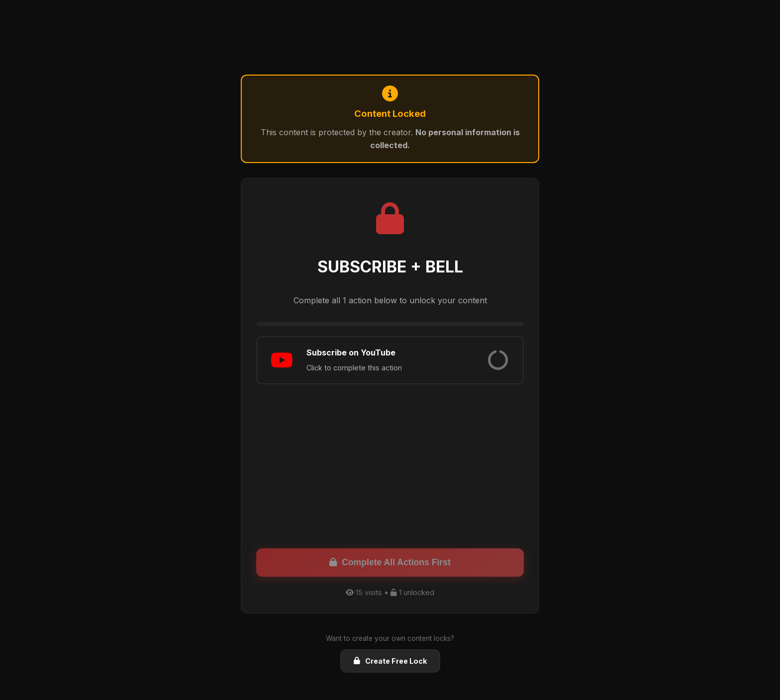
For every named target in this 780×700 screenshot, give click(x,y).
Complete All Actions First (390, 562)
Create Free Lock (390, 661)
